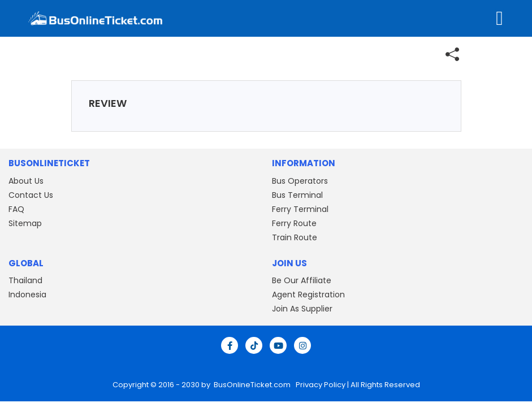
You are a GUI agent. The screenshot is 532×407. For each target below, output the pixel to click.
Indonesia (27, 295)
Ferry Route (294, 223)
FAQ (16, 209)
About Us (26, 181)
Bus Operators (300, 181)
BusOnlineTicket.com (253, 385)
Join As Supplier (302, 309)
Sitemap (25, 223)
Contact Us (31, 195)
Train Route (295, 237)
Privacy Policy (320, 385)
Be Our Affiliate (302, 280)
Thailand (25, 280)
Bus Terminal (297, 195)
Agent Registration (308, 295)
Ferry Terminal (300, 209)
